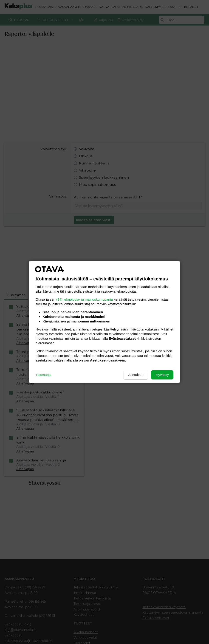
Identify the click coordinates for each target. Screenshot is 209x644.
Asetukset (136, 375)
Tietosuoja (44, 375)
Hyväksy (162, 375)
